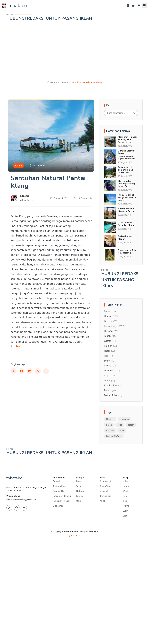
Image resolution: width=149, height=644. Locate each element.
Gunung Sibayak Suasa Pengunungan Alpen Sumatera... (128, 155)
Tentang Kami (60, 486)
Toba (120, 425)
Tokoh (110, 336)
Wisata (65, 82)
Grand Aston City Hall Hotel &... (127, 251)
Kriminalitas (114, 385)
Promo (110, 366)
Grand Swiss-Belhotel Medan (127, 224)
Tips (109, 356)
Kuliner (110, 346)
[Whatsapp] (38, 371)
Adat (122, 430)
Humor (111, 316)
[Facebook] (128, 6)
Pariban (110, 430)
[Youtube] (139, 6)
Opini (109, 380)
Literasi (110, 321)
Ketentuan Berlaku (62, 496)
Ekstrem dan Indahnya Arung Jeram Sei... (126, 184)
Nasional (112, 371)
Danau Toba (113, 395)
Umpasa (110, 419)
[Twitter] (133, 6)
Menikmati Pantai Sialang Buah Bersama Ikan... (127, 140)
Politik (110, 390)
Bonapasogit (114, 326)
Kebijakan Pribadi (61, 501)
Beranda (53, 82)
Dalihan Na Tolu (114, 436)
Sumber (15, 346)
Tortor (131, 425)
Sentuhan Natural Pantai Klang (87, 82)
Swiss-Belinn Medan (125, 238)
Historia (111, 331)
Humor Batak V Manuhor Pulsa (126, 210)
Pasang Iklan (59, 491)
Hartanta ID (76, 535)
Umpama (124, 419)
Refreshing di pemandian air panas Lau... (126, 170)
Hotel (109, 351)
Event (109, 361)
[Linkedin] (30, 371)
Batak (110, 311)
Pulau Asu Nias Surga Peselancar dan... (127, 197)
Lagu (110, 375)
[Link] (46, 371)
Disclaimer (58, 506)
